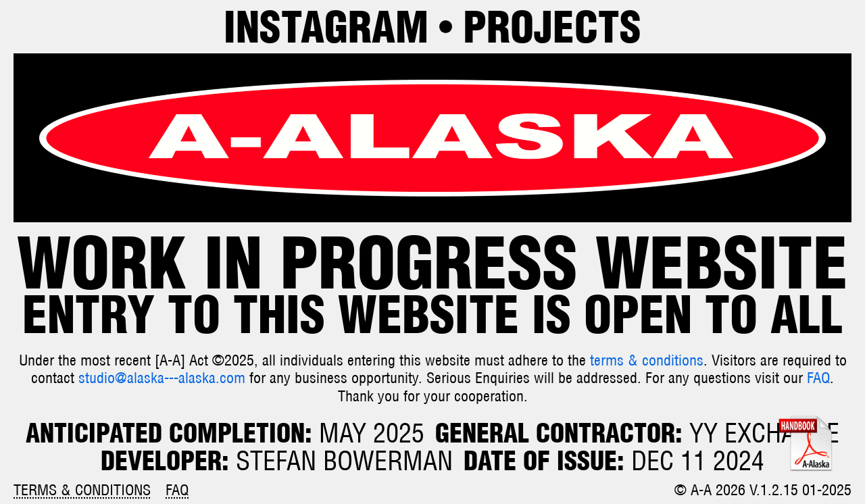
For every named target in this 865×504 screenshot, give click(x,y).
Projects (552, 27)
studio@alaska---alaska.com (162, 378)
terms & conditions (647, 360)
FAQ (818, 378)
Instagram (326, 27)
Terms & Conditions (82, 490)
